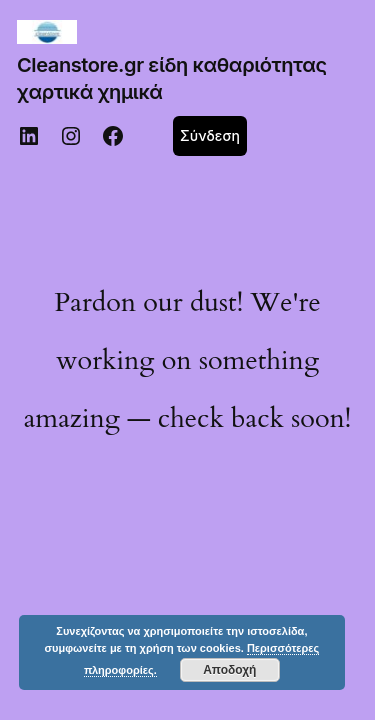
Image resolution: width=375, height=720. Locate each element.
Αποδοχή (229, 670)
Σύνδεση (210, 135)
